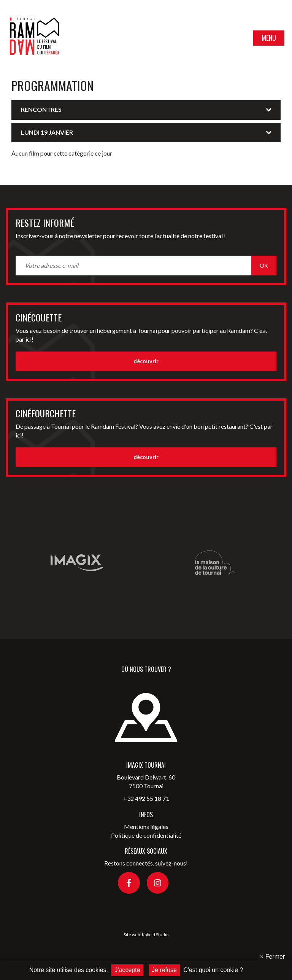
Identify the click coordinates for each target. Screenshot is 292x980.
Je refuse (164, 970)
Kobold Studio (155, 935)
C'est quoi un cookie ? (213, 970)
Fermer (272, 957)
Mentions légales (146, 826)
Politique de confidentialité (146, 835)
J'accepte (127, 970)
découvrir (146, 361)
